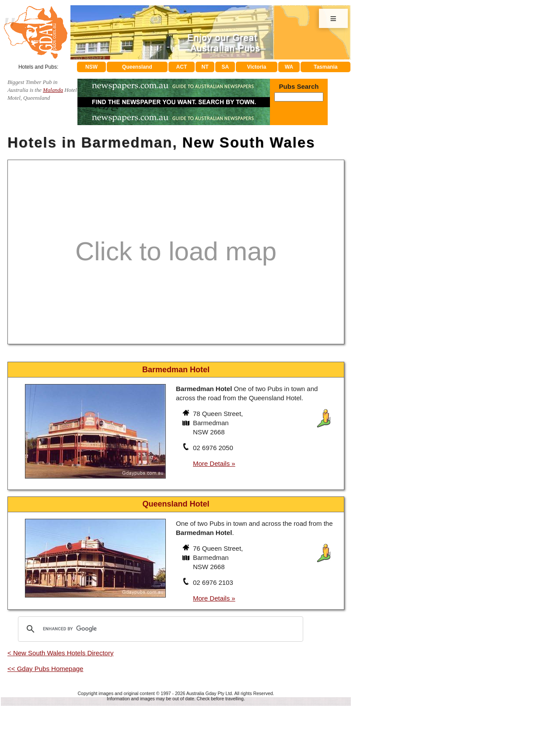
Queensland (137, 67)
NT (205, 67)
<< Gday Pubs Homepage (45, 669)
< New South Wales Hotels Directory (60, 653)
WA (289, 67)
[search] (159, 629)
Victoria (257, 67)
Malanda (53, 90)
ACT (182, 67)
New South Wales (249, 142)
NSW (91, 67)
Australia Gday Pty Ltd (209, 693)
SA (226, 67)
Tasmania (325, 67)
